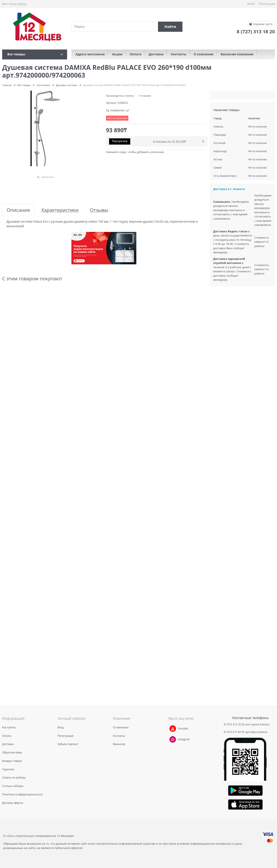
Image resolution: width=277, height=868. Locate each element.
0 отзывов (145, 96)
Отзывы (99, 210)
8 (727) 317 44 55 (234, 732)
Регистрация (267, 4)
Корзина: (263, 24)
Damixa (130, 96)
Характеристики (60, 210)
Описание (18, 210)
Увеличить (48, 177)
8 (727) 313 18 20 (234, 724)
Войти (251, 4)
